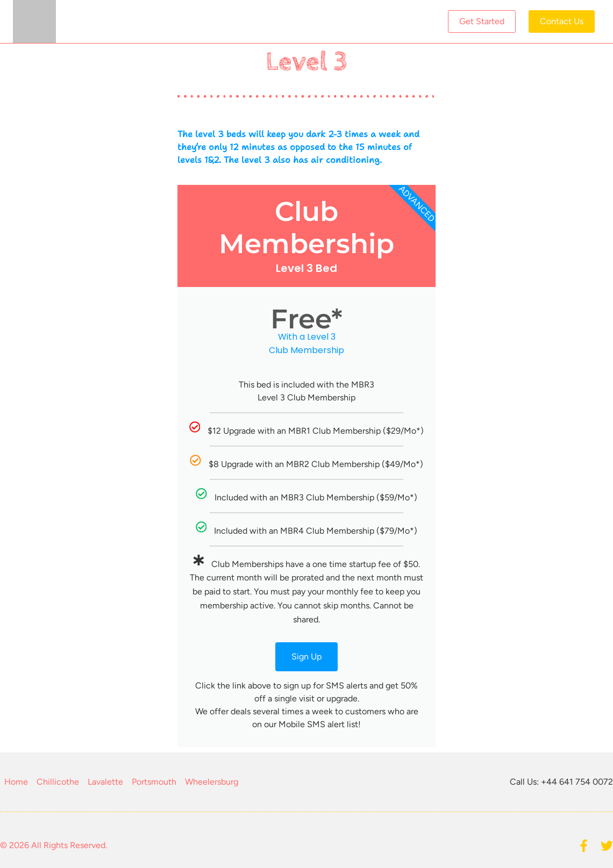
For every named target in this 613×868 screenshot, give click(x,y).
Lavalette (105, 782)
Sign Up (306, 657)
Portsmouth (154, 782)
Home (16, 782)
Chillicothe (58, 782)
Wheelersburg (212, 782)
